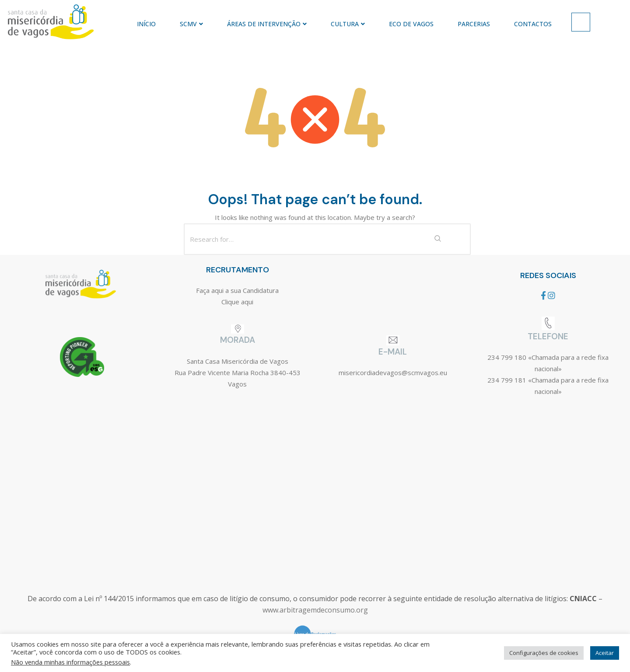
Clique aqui (237, 302)
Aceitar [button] (605, 653)
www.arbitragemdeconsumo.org (315, 610)
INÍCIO (146, 24)
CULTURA (348, 24)
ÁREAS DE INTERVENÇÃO (267, 24)
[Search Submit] (437, 239)
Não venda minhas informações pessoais (70, 662)
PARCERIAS (474, 24)
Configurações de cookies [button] (544, 653)
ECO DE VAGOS (411, 24)
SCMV (191, 24)
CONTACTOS (533, 24)
